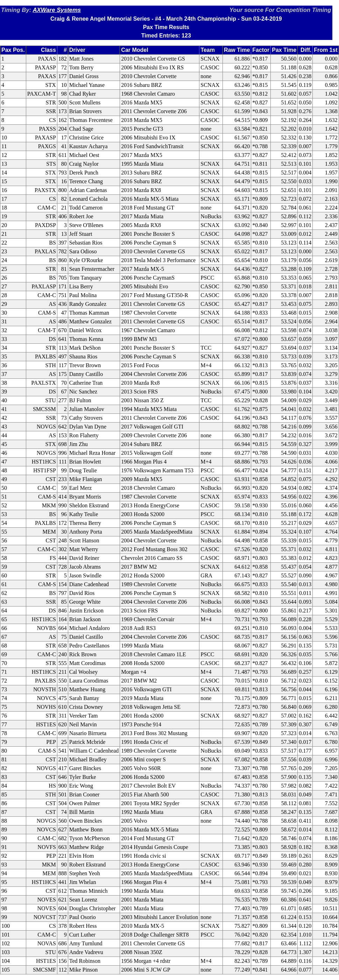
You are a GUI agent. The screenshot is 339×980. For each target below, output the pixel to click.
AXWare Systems (57, 10)
